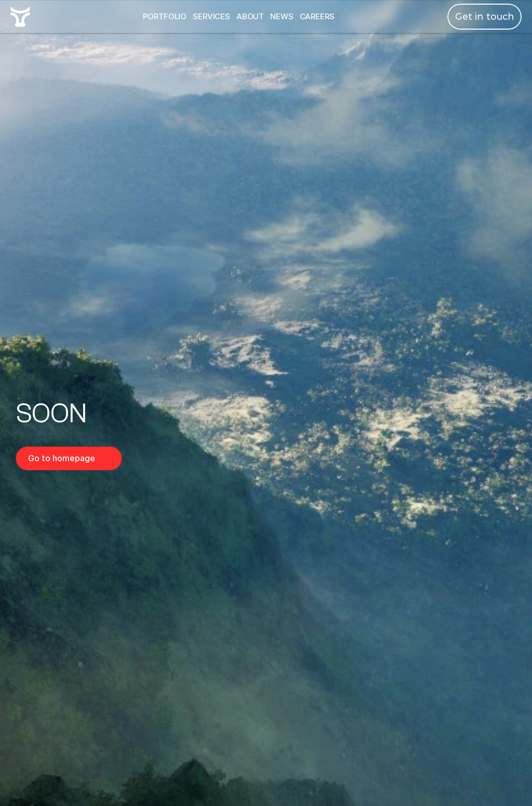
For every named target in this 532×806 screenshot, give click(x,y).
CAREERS (317, 16)
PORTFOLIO (165, 16)
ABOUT (250, 16)
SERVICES (211, 16)
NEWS (282, 16)
